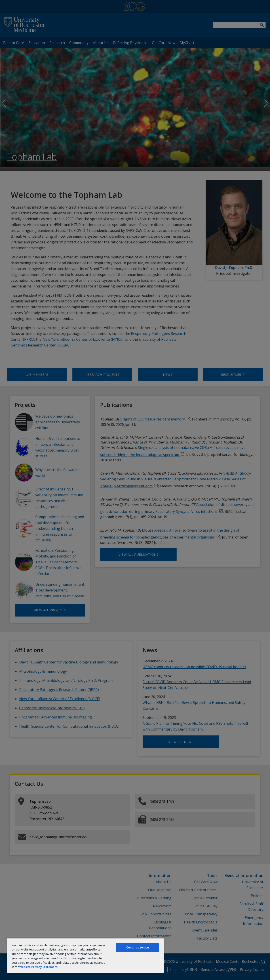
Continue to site (138, 947)
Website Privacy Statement (38, 967)
